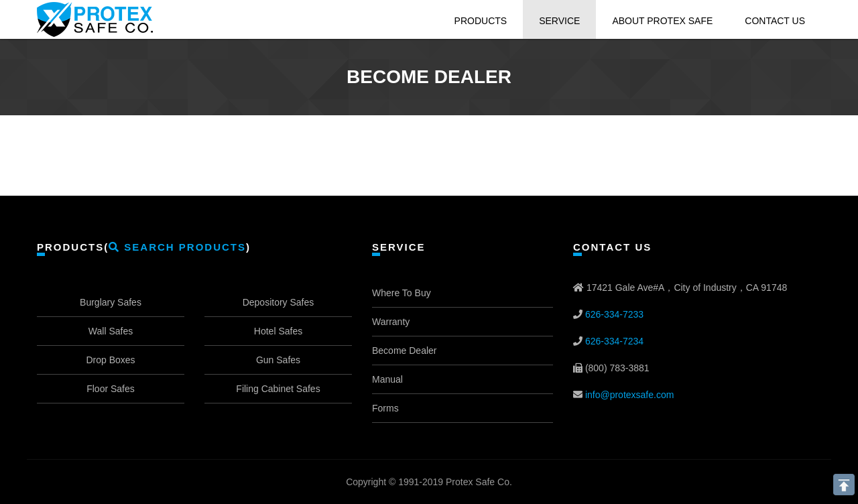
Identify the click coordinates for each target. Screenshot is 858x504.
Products (481, 21)
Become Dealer (405, 351)
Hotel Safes (278, 331)
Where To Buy (402, 293)
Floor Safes (111, 389)
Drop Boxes (110, 360)
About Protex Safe (662, 21)
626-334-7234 (614, 341)
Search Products (177, 247)
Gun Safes (278, 360)
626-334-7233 (614, 314)
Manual (387, 379)
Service (559, 21)
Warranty (391, 322)
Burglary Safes (111, 302)
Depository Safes (279, 302)
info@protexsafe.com (630, 395)
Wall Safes (111, 331)
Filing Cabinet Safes (278, 389)
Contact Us (775, 21)
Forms (385, 408)
